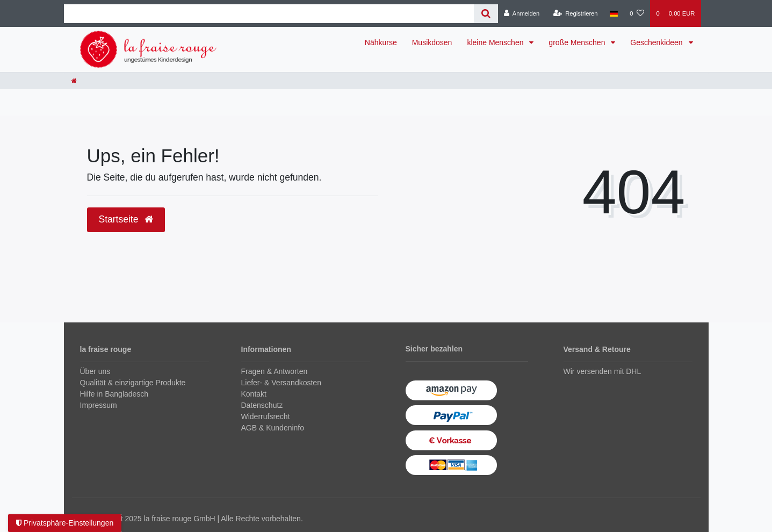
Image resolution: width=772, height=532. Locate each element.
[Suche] (486, 14)
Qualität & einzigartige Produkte (133, 383)
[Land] (614, 13)
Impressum (99, 405)
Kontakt (254, 394)
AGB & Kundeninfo (273, 428)
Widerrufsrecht (266, 416)
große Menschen (578, 42)
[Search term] (269, 14)
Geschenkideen (657, 42)
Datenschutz (262, 405)
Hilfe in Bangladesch (114, 394)
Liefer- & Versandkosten (281, 383)
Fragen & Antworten (275, 371)
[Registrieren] (575, 13)
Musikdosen (432, 42)
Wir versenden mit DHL (603, 371)
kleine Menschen (496, 42)
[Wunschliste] (637, 13)
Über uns (95, 371)
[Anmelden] (522, 13)
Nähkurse (381, 42)
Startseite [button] (126, 219)
